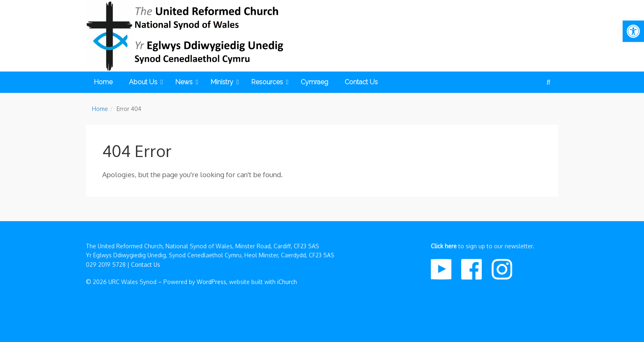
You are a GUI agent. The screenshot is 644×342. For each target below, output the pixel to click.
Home (103, 82)
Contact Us (361, 82)
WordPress (212, 282)
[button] (633, 31)
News (187, 82)
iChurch (287, 282)
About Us (146, 82)
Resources (270, 82)
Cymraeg (314, 82)
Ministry (225, 82)
